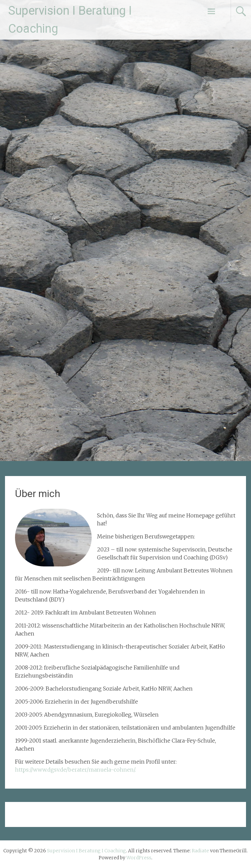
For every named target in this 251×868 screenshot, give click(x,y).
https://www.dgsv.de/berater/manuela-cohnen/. (75, 770)
